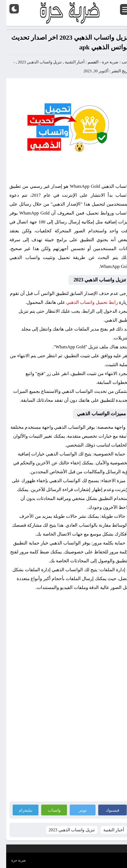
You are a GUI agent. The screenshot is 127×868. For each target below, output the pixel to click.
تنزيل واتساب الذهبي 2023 (33, 62)
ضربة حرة (104, 62)
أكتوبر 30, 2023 (90, 71)
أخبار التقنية (69, 62)
